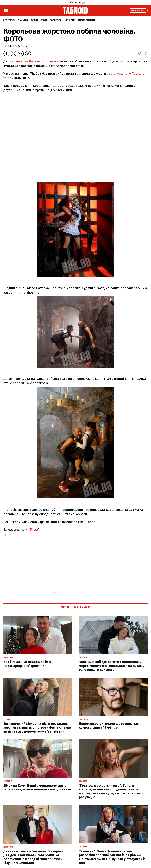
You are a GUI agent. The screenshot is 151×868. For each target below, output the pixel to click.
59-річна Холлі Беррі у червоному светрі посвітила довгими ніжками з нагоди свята (37, 788)
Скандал (23, 20)
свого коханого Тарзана (126, 74)
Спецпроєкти (86, 20)
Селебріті (9, 20)
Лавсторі (55, 20)
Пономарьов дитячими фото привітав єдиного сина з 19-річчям (109, 726)
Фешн (34, 20)
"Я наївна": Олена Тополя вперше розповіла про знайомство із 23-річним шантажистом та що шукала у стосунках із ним (112, 857)
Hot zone (69, 20)
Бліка (34, 530)
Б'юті (44, 20)
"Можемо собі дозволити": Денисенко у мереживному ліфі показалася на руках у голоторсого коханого (112, 666)
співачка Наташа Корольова (36, 61)
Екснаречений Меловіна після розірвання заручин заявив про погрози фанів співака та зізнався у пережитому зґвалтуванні (37, 728)
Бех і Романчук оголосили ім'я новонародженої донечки (27, 664)
